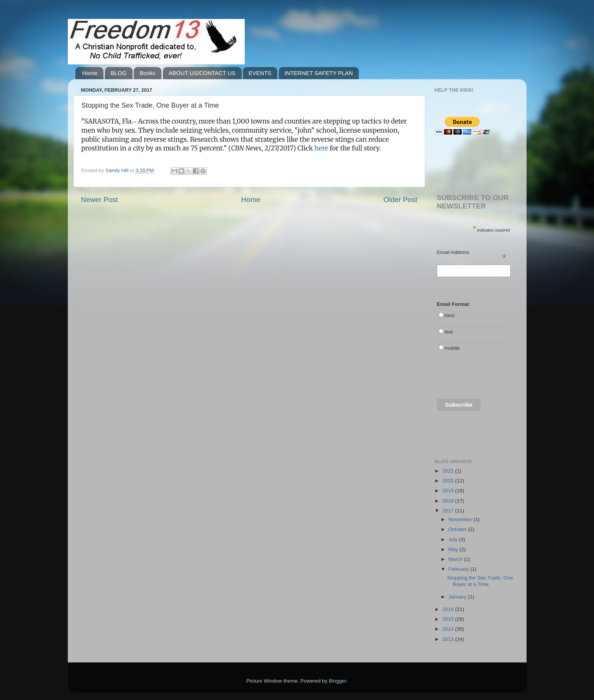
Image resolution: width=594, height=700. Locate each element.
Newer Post (100, 200)
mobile (452, 348)
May (454, 549)
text (449, 332)
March (456, 559)
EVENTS (260, 73)
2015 (449, 619)
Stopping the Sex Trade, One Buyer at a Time (480, 581)
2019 (449, 491)
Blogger (338, 681)
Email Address (472, 253)
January (458, 597)
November (461, 519)
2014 (449, 629)
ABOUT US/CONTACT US (202, 73)
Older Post (400, 200)
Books (147, 73)
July (454, 539)
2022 (449, 471)
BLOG (119, 73)
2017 (449, 511)
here (321, 148)
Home (90, 73)
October (458, 529)
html (450, 316)
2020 (449, 481)
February (460, 569)
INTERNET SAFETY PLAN (319, 73)
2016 (449, 609)
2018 (449, 501)
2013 (449, 639)
